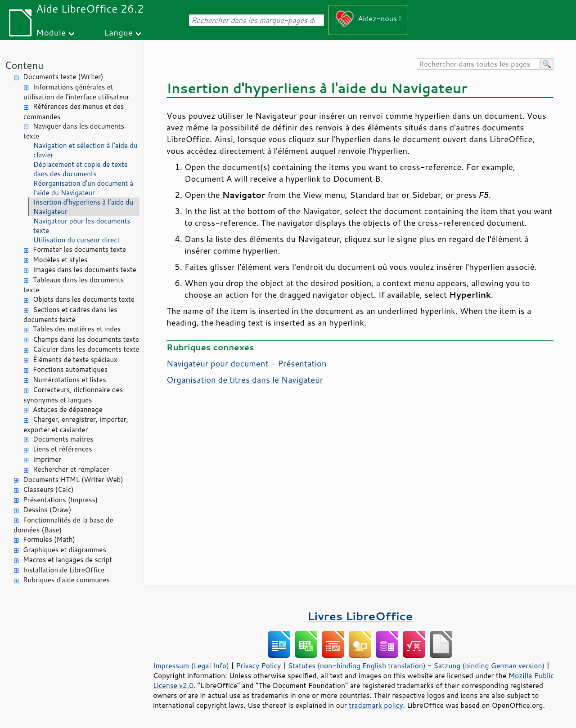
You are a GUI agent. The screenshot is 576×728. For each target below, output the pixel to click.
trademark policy (376, 705)
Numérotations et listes (70, 380)
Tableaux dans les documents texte (74, 285)
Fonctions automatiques (70, 369)
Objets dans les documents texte (84, 299)
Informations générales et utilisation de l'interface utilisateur (76, 92)
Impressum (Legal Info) (191, 665)
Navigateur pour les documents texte (82, 226)
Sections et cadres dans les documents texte (70, 315)
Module (51, 32)
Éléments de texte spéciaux (75, 360)
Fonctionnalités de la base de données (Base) (63, 525)
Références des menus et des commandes (74, 112)
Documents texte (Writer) (63, 77)
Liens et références (63, 449)
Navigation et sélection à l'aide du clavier (85, 150)
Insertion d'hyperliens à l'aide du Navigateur (83, 207)
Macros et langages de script (67, 560)
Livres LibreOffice (360, 616)
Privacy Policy (258, 665)
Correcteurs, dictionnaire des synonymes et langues (73, 395)
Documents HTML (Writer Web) (73, 480)
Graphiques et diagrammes (65, 550)
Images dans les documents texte (85, 270)
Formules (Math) (49, 539)
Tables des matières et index (77, 329)
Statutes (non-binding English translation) (356, 665)
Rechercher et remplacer (71, 469)
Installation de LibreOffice (64, 570)
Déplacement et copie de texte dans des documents (81, 169)
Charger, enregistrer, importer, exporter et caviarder (76, 424)
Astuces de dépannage (68, 409)
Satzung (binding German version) (489, 665)
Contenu (24, 65)
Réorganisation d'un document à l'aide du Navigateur (83, 188)
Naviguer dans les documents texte (74, 131)
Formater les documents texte (79, 249)
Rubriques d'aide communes (66, 580)
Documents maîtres (63, 439)
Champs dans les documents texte (86, 339)
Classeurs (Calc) (48, 489)
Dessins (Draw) (47, 510)
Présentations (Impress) (60, 500)
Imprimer (47, 459)
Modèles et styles (60, 260)
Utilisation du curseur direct (76, 240)
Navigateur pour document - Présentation (247, 363)
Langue (119, 32)
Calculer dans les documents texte (86, 349)
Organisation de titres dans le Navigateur (245, 380)
